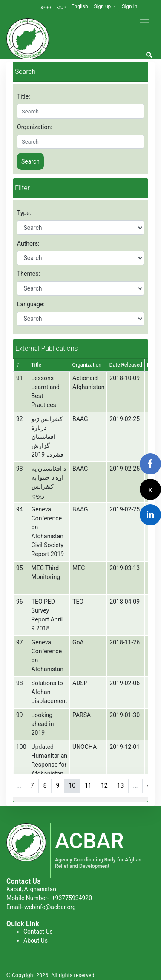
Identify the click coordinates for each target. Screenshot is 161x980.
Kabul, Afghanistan (31, 889)
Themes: (29, 274)
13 (121, 785)
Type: (24, 213)
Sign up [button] (103, 6)
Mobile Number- (49, 898)
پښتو (46, 6)
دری (61, 6)
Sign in (129, 6)
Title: (24, 96)
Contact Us (38, 932)
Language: (31, 304)
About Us (36, 940)
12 (104, 785)
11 (88, 785)
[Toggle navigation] (145, 22)
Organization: (35, 127)
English (80, 6)
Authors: (28, 243)
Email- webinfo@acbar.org (41, 907)
